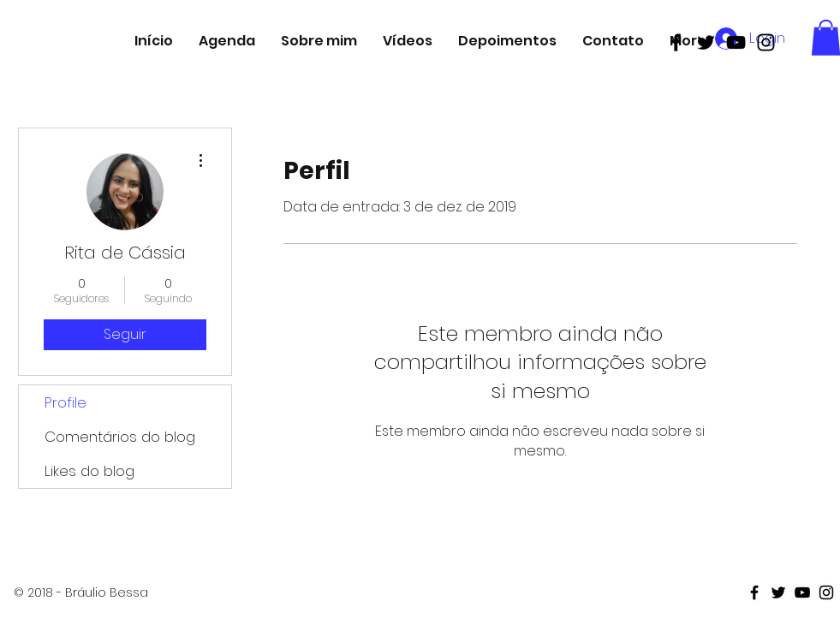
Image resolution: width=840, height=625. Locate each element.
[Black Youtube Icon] (736, 42)
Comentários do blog (120, 437)
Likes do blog (89, 471)
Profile (66, 402)
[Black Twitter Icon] (706, 42)
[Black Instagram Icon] (766, 42)
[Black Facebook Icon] (676, 42)
